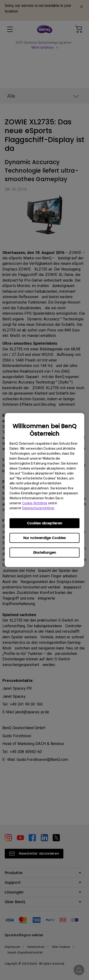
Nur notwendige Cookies (44, 538)
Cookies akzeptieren (44, 523)
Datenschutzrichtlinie (38, 508)
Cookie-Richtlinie (35, 503)
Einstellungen (45, 553)
